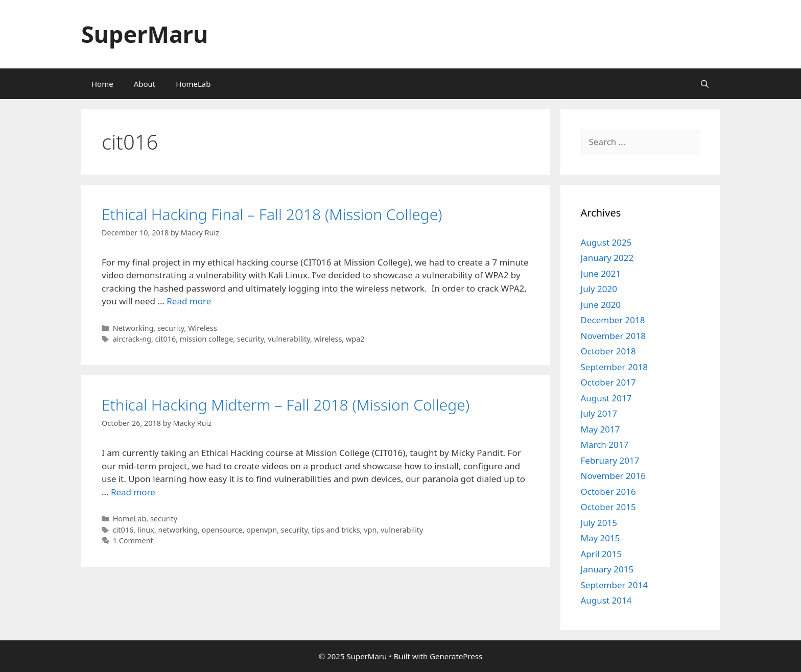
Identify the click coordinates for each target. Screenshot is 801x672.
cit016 (166, 339)
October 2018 (608, 351)
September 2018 (614, 367)
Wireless (203, 328)
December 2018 (613, 320)
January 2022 (607, 258)
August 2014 (606, 600)
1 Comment (133, 541)
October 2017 (608, 382)
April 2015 (601, 554)
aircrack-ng (132, 339)
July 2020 (599, 289)
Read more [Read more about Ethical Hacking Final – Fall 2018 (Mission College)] (189, 301)
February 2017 (610, 460)
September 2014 (614, 585)
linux (146, 530)
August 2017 (606, 398)
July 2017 (599, 413)
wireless (328, 339)
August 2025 (606, 242)
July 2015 (599, 523)
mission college (206, 339)
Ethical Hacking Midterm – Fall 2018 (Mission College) (286, 405)
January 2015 (607, 569)
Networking (133, 328)
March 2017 (605, 445)
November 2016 (613, 476)
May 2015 (600, 538)
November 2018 (613, 336)
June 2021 (601, 273)
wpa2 (355, 339)
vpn (370, 530)
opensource (222, 530)
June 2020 (601, 305)
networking (178, 530)
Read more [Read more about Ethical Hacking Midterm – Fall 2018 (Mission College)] (133, 492)
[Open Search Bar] (705, 84)
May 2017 (600, 429)
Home (102, 84)
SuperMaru (145, 34)
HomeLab (193, 84)
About (145, 84)
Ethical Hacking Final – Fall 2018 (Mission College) (272, 214)
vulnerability (289, 339)
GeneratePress (456, 656)
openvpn (262, 530)
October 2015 (608, 507)
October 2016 (608, 491)
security (171, 328)
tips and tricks (336, 530)
